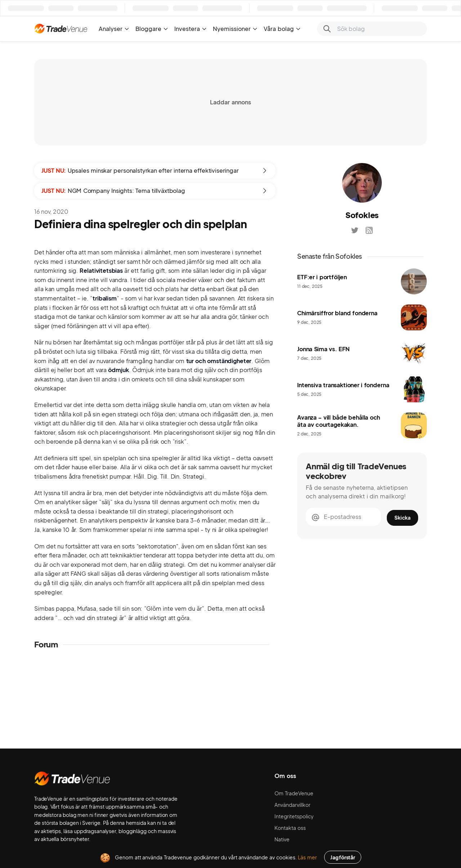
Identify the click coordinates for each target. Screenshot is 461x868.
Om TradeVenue (294, 793)
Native (282, 839)
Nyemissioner (235, 29)
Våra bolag (282, 29)
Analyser (114, 29)
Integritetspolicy (294, 816)
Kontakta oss (290, 828)
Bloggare (152, 29)
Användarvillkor (292, 805)
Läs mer (307, 857)
